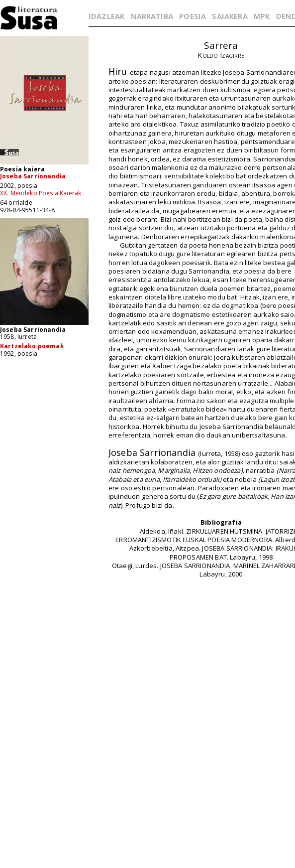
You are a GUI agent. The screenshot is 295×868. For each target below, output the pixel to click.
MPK (262, 16)
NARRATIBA (152, 16)
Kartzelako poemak (32, 346)
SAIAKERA (230, 16)
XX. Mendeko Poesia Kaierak (41, 193)
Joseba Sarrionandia (33, 176)
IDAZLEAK (106, 16)
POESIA (193, 16)
